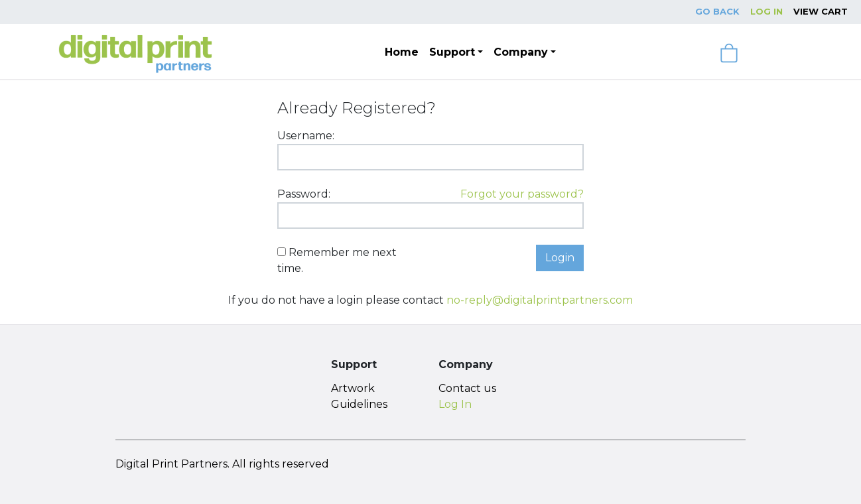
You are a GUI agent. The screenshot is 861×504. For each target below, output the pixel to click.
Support (452, 52)
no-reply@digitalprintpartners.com (540, 300)
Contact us (467, 388)
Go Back (717, 11)
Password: (304, 194)
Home (402, 52)
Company (521, 52)
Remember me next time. (337, 260)
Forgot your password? (522, 194)
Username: (306, 136)
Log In (766, 11)
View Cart (821, 11)
